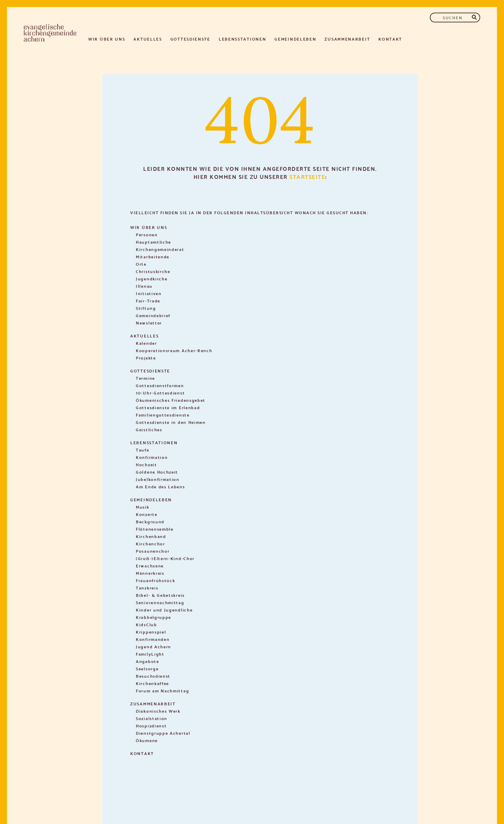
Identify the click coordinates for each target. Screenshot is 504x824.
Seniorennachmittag (160, 602)
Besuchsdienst (153, 676)
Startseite (307, 176)
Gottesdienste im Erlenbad (168, 407)
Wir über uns (107, 39)
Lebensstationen (243, 39)
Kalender (146, 343)
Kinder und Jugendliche (164, 610)
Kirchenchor (150, 543)
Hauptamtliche (153, 242)
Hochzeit (146, 464)
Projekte (146, 358)
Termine (145, 378)
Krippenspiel (151, 632)
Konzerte (147, 514)
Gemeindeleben (295, 39)
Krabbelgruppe (153, 617)
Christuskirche (153, 271)
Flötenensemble (155, 529)
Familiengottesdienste (163, 415)
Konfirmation (152, 457)
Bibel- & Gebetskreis (160, 595)
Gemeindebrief (153, 315)
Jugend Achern (153, 646)
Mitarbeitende (153, 256)
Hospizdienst (151, 725)
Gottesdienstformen (160, 385)
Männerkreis (150, 573)
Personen (147, 234)
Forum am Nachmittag (162, 690)
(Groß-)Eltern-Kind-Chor (165, 558)
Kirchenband (151, 536)
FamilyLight (150, 654)
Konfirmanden (153, 639)
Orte (141, 264)
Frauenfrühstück (156, 580)
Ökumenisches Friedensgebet (171, 400)
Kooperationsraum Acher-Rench (174, 350)
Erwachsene (150, 565)
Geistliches (149, 429)
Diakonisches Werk (158, 711)
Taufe (143, 450)
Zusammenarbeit (347, 39)
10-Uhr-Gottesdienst (160, 393)
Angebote (148, 661)
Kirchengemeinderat (160, 249)
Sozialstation (152, 718)
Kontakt (390, 39)
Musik (143, 507)
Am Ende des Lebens (160, 486)
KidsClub (146, 624)
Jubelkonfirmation (158, 479)
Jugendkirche (152, 278)
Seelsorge (147, 668)
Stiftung (146, 308)
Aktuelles (148, 39)
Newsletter (149, 323)
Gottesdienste (190, 39)
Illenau (144, 286)
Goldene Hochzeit (157, 472)
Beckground (150, 521)
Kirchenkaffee (152, 683)
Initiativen (149, 293)
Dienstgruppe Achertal (163, 733)
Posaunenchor (153, 551)
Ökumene (147, 740)
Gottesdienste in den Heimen (171, 422)
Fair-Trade (148, 301)
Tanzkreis (147, 588)
